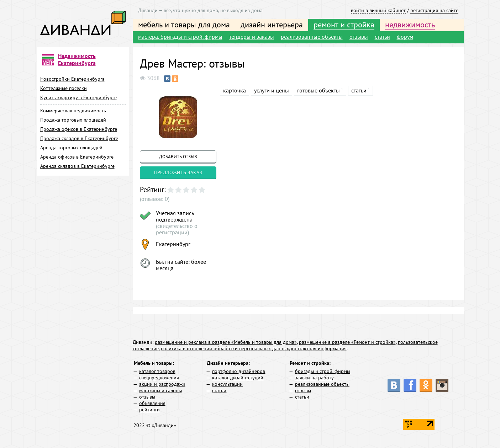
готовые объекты (319, 90)
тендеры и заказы (252, 37)
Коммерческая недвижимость (73, 111)
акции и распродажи (162, 384)
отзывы (359, 37)
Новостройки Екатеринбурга (72, 79)
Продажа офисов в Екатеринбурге (79, 129)
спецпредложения (159, 378)
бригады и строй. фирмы (323, 371)
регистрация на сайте (434, 10)
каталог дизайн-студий (238, 378)
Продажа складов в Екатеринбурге (79, 138)
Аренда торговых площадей (71, 148)
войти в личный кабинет (378, 10)
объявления (152, 403)
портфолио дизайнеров (239, 371)
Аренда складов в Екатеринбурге (77, 166)
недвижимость (410, 25)
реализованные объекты (312, 37)
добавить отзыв (178, 157)
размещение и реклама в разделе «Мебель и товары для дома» (226, 342)
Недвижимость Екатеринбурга (77, 59)
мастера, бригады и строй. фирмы (180, 37)
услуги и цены (272, 90)
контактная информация (319, 348)
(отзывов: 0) (155, 199)
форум (405, 37)
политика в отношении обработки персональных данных (225, 348)
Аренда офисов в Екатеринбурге (77, 157)
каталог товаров (157, 371)
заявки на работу (314, 378)
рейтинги (149, 410)
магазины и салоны (160, 390)
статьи (382, 37)
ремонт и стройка (344, 25)
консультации (227, 384)
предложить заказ (178, 172)
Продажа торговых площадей (73, 120)
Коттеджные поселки (64, 88)
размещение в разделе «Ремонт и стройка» (347, 342)
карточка (235, 90)
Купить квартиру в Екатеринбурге (78, 97)
